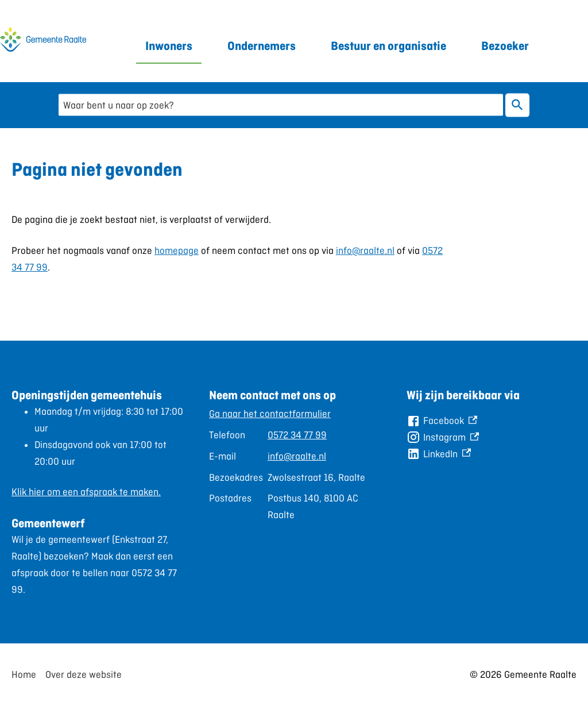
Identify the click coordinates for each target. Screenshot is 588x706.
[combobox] (281, 105)
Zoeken (515, 105)
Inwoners (169, 46)
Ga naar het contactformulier (270, 414)
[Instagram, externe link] (443, 437)
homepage (177, 250)
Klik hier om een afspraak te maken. (86, 492)
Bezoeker (505, 46)
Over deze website (84, 674)
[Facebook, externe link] (442, 421)
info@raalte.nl (365, 250)
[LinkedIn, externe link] (439, 454)
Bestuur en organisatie (388, 46)
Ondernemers (262, 46)
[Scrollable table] (289, 464)
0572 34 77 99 (297, 435)
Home (24, 674)
